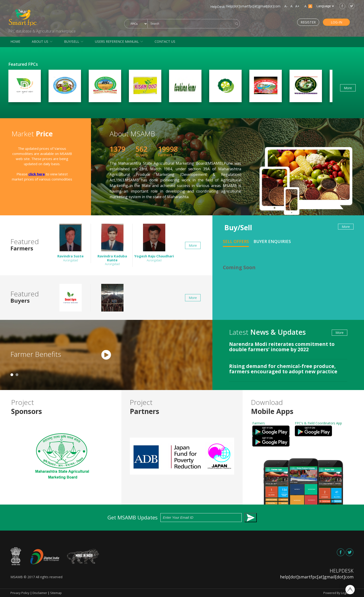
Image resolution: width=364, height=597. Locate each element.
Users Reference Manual (117, 41)
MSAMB (17, 577)
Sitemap (56, 593)
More (348, 88)
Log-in (330, 22)
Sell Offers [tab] (236, 241)
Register (296, 22)
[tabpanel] (106, 355)
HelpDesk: (218, 7)
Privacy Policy (20, 593)
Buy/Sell (72, 41)
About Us (40, 41)
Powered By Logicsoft (338, 593)
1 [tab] (12, 375)
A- (286, 6)
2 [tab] (17, 375)
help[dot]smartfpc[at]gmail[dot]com (253, 6)
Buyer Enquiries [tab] (272, 241)
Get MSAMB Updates (182, 518)
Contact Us (165, 41)
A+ (297, 6)
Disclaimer (40, 593)
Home (15, 41)
